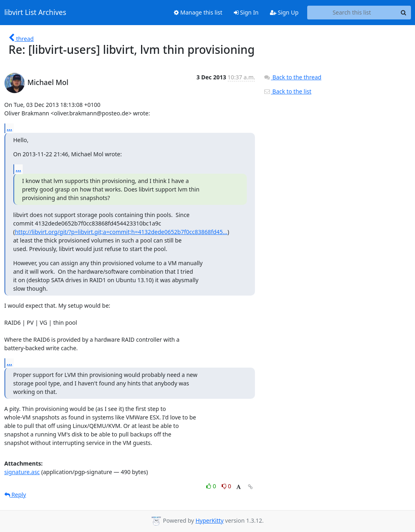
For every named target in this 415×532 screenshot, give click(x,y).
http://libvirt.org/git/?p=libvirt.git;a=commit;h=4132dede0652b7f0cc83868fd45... (121, 232)
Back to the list (287, 91)
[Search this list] (352, 13)
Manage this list (198, 12)
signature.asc (22, 472)
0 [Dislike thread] (227, 486)
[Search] (404, 13)
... (10, 128)
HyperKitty (209, 520)
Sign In (246, 12)
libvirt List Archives (35, 13)
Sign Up (284, 12)
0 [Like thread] (212, 486)
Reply (15, 495)
